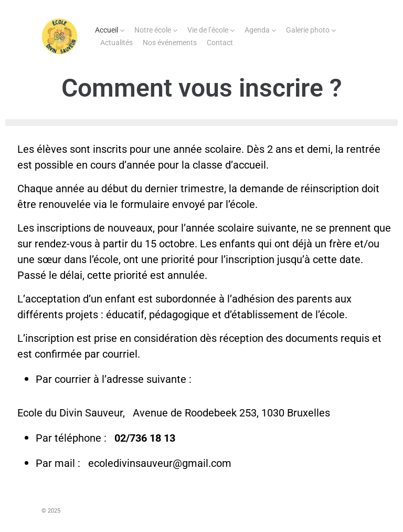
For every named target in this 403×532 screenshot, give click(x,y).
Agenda (257, 30)
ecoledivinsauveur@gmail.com (161, 463)
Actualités (116, 43)
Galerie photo (308, 30)
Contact (220, 43)
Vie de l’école (208, 30)
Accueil (107, 30)
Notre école (153, 30)
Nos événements (170, 43)
